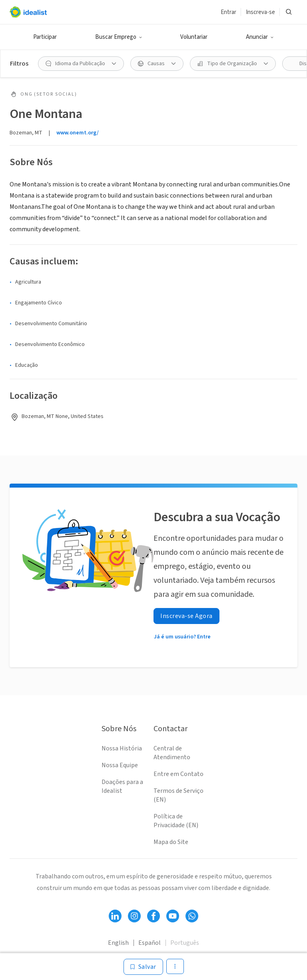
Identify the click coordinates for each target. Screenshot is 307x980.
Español (150, 943)
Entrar (228, 12)
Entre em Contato (178, 774)
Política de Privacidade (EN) (176, 821)
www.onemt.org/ (78, 133)
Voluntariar (194, 37)
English (118, 943)
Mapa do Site (171, 842)
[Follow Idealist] (115, 916)
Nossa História (122, 748)
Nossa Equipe (120, 765)
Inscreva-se (260, 12)
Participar (45, 37)
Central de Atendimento (172, 753)
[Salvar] (143, 967)
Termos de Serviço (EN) (178, 795)
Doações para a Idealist (122, 786)
